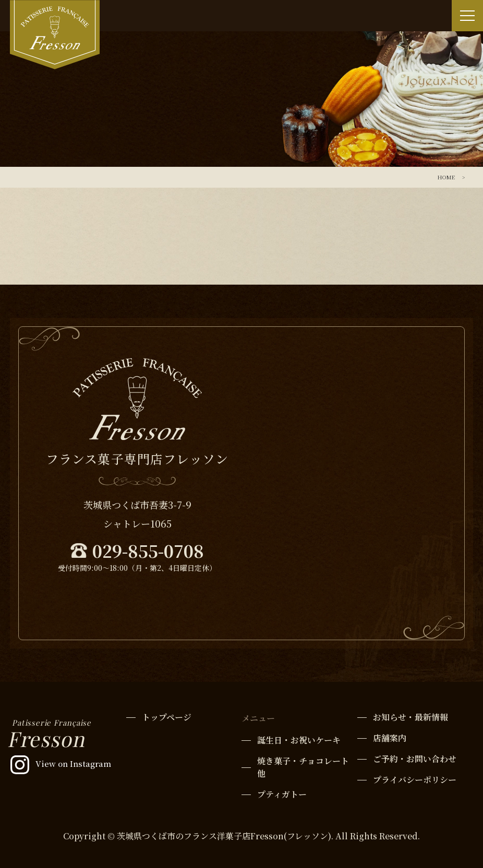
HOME (446, 177)
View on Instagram (73, 763)
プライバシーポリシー (415, 780)
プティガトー (282, 794)
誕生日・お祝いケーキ (299, 740)
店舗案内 (390, 738)
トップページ (167, 717)
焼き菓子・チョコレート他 (303, 767)
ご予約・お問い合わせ (415, 759)
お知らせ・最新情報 (410, 717)
